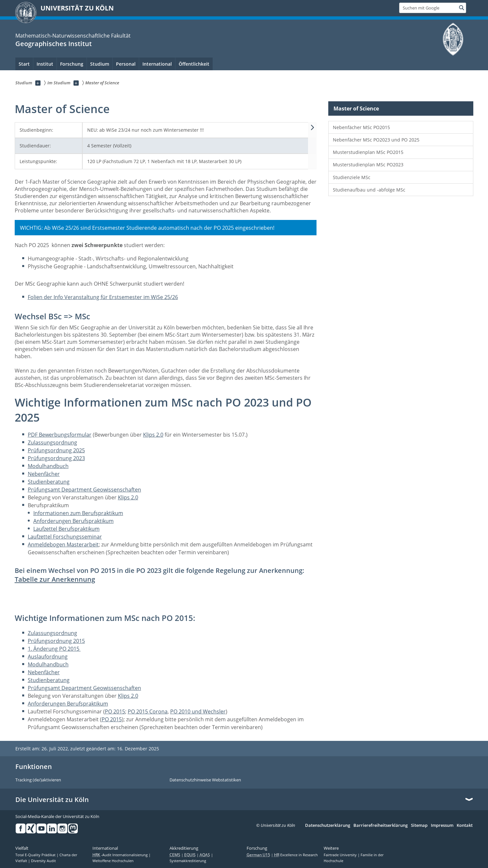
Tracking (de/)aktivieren (38, 780)
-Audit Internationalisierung (121, 855)
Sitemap (419, 826)
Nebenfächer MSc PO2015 (361, 127)
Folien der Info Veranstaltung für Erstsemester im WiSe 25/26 (103, 297)
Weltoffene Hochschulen (113, 861)
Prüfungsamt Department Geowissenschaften (84, 490)
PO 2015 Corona (148, 711)
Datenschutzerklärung (328, 826)
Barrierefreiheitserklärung (381, 826)
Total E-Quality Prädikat (36, 855)
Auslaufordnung (48, 657)
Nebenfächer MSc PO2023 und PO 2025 (376, 140)
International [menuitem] (157, 64)
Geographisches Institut (54, 44)
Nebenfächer (44, 474)
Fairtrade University (341, 855)
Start (24, 64)
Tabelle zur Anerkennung (55, 579)
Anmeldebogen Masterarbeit (63, 544)
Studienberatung (49, 482)
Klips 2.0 (153, 435)
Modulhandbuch (48, 466)
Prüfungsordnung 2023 (56, 458)
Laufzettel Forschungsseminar (65, 537)
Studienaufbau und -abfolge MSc (369, 190)
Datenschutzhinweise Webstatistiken (205, 780)
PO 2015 (115, 711)
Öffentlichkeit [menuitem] (194, 64)
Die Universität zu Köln (52, 800)
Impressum (442, 826)
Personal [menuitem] (126, 64)
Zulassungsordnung (52, 442)
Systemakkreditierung (188, 861)
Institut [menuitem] (45, 64)
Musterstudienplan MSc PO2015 (368, 152)
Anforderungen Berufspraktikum (73, 521)
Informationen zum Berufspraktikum (78, 513)
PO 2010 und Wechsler (198, 711)
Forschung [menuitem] (72, 64)
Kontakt (465, 826)
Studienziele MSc (352, 177)
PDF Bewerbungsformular (60, 435)
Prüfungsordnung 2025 (56, 450)
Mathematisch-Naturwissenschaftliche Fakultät (73, 36)
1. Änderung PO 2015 (54, 649)
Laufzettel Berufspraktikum (66, 529)
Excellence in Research (296, 855)
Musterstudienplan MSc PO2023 (368, 165)
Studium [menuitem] (100, 64)
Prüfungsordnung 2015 (56, 641)
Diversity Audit (43, 861)
